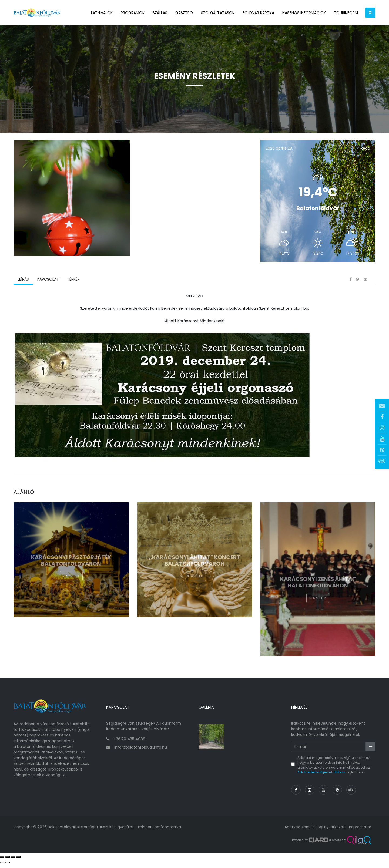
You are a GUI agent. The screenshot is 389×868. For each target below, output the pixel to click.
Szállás (160, 13)
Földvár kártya (258, 13)
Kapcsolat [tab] (48, 285)
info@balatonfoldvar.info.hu (141, 751)
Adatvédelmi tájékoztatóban (321, 776)
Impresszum (360, 831)
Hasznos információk (304, 13)
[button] (370, 13)
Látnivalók (102, 13)
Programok (133, 13)
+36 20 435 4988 (129, 743)
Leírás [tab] (23, 285)
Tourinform (346, 13)
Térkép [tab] (73, 285)
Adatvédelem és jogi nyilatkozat (313, 831)
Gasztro (184, 13)
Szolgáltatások (218, 13)
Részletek (71, 582)
